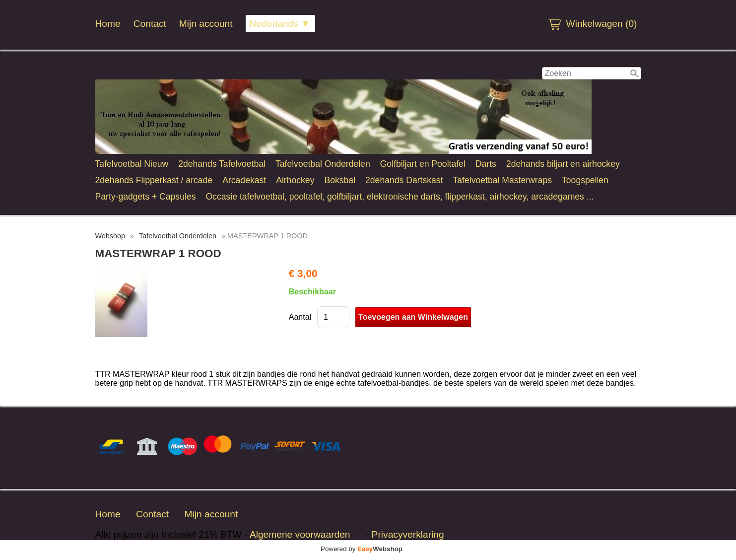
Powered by (362, 549)
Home (108, 24)
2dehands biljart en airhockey (563, 164)
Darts (486, 164)
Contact (150, 24)
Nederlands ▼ (280, 24)
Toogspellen (585, 180)
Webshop (110, 236)
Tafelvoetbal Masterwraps (502, 180)
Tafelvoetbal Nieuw (132, 164)
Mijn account (206, 24)
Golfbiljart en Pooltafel (423, 164)
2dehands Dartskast (404, 180)
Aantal (300, 317)
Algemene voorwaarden (300, 534)
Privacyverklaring (408, 534)
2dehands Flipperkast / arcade (154, 180)
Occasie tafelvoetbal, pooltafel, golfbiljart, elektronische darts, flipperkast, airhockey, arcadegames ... (400, 197)
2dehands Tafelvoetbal (222, 164)
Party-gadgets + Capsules (146, 197)
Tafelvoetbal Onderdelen (323, 164)
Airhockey (295, 180)
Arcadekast (244, 180)
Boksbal (340, 180)
